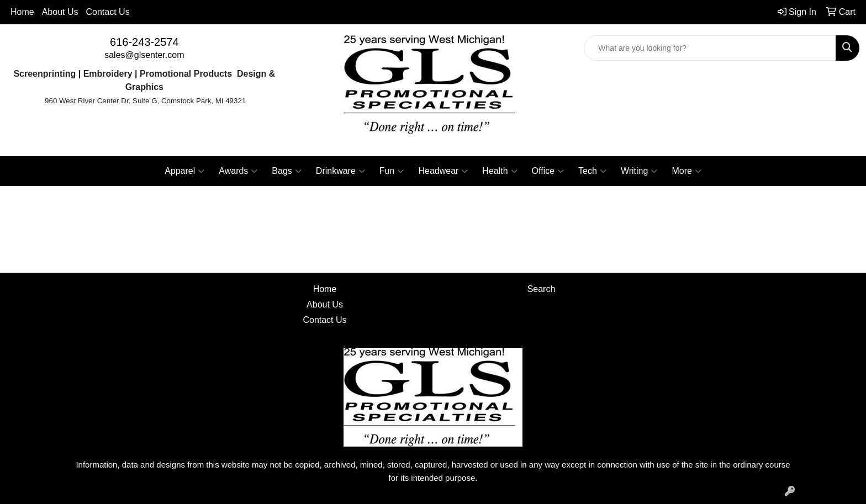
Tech (592, 171)
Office (548, 171)
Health (500, 171)
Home (22, 12)
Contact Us (108, 12)
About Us (60, 12)
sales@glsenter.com (144, 55)
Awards (238, 171)
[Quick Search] (710, 48)
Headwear (443, 171)
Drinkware (340, 171)
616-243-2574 (144, 42)
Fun (392, 171)
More (686, 171)
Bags (286, 171)
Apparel (184, 171)
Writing (639, 171)
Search (542, 289)
